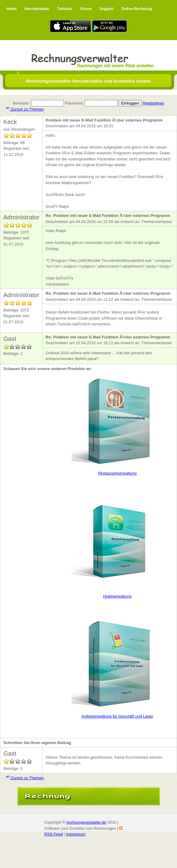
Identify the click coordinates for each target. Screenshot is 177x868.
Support (107, 9)
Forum (86, 9)
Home (11, 9)
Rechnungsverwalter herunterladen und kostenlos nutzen (88, 81)
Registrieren (153, 103)
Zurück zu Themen (25, 109)
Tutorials (65, 9)
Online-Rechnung (137, 9)
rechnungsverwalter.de (86, 822)
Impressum (76, 834)
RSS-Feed (53, 834)
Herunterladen (37, 9)
